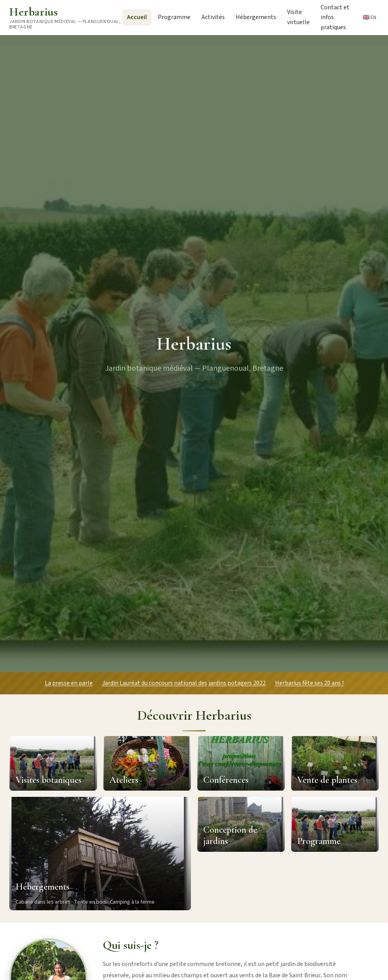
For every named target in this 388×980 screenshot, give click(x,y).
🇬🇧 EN (369, 18)
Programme (174, 17)
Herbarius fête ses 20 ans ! (309, 683)
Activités (213, 17)
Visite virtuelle (298, 17)
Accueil (137, 17)
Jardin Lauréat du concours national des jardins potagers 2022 (184, 683)
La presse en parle (69, 683)
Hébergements (256, 17)
